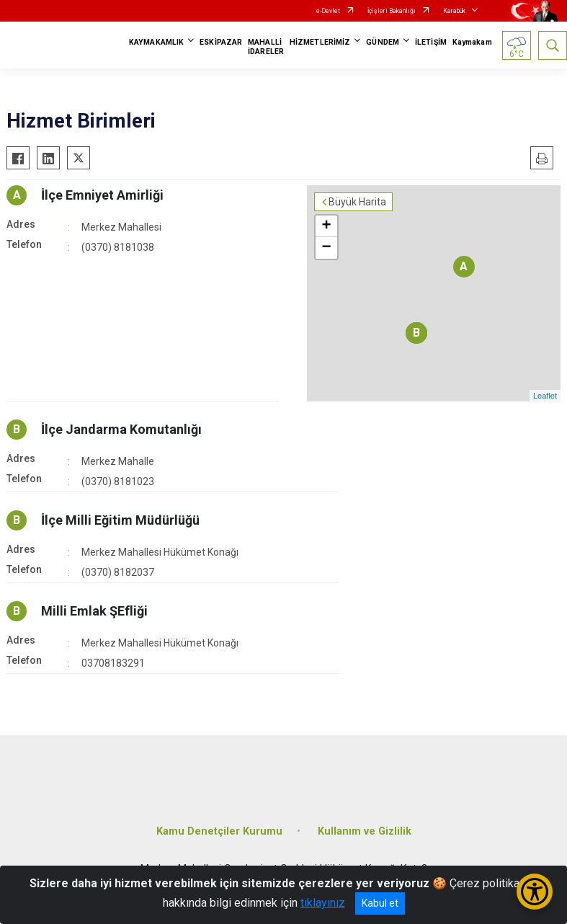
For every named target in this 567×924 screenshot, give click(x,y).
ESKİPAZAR (221, 42)
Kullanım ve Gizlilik (365, 831)
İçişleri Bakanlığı (392, 11)
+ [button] (326, 226)
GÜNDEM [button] (383, 42)
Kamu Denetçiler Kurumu (219, 831)
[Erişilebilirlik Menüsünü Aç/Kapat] (535, 892)
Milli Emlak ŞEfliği (94, 611)
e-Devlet (328, 11)
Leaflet (545, 396)
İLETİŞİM (431, 42)
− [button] (326, 248)
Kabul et (380, 903)
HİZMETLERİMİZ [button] (320, 42)
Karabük (454, 11)
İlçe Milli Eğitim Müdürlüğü (120, 520)
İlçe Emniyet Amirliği (102, 195)
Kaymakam (472, 42)
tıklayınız (323, 903)
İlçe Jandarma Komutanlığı (121, 429)
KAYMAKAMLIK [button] (156, 42)
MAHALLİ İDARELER (266, 47)
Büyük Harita (357, 202)
